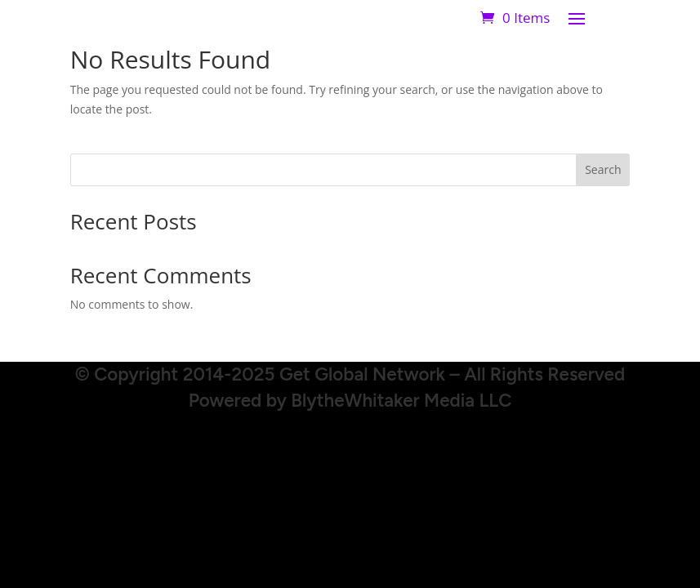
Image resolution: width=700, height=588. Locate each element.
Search (603, 169)
